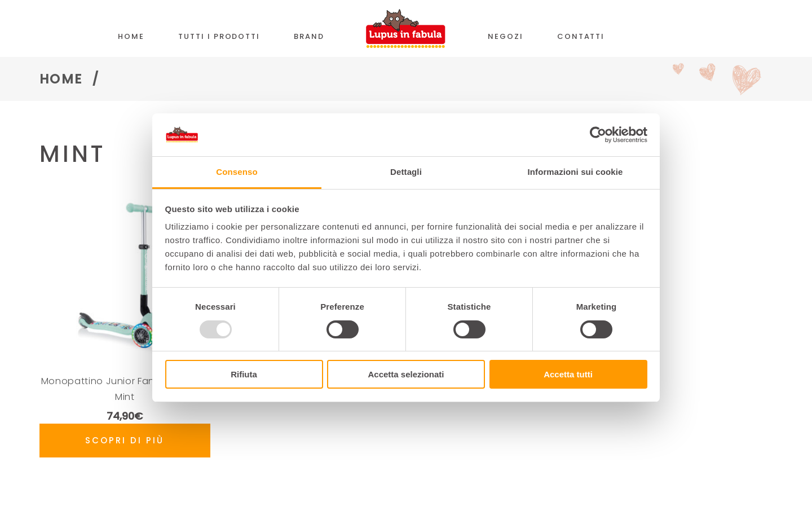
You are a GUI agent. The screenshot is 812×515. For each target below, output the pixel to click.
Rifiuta (244, 374)
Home (61, 79)
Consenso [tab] (237, 172)
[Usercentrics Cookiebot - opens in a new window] (598, 135)
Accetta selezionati (406, 374)
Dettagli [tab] (406, 172)
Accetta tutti (568, 374)
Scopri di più (125, 440)
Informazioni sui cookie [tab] (575, 172)
